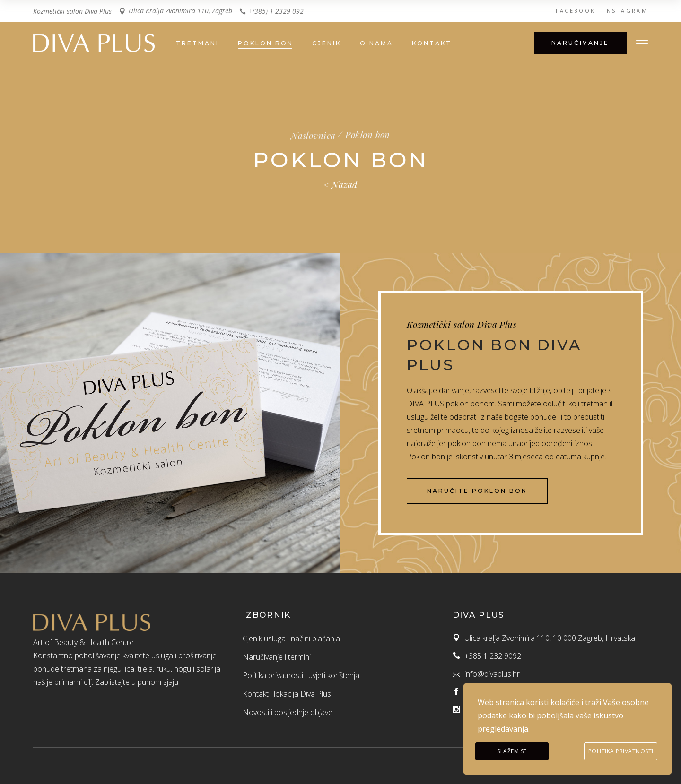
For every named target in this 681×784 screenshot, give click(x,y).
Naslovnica (313, 135)
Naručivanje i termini (277, 657)
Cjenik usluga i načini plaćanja (291, 638)
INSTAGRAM (626, 11)
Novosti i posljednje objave (288, 712)
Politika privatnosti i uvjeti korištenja (301, 675)
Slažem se (512, 751)
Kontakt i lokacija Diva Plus (287, 694)
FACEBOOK (576, 11)
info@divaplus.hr (492, 674)
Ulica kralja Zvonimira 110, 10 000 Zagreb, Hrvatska (550, 638)
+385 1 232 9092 (493, 656)
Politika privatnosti (621, 751)
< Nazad (340, 184)
